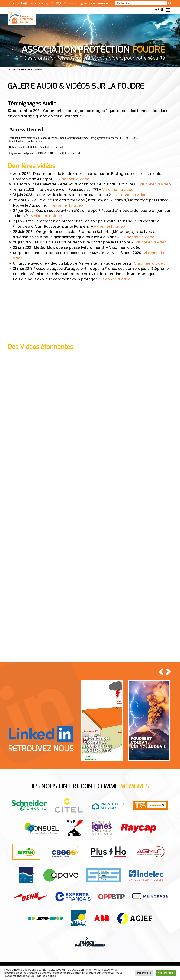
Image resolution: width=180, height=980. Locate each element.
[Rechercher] (141, 3)
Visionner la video (150, 263)
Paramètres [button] (144, 973)
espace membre (96, 3)
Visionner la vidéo (74, 179)
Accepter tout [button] (166, 973)
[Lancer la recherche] (170, 3)
